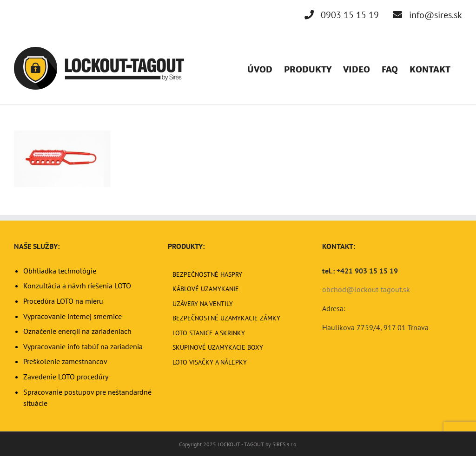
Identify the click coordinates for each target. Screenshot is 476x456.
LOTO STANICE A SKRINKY (209, 333)
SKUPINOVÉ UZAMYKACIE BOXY (218, 347)
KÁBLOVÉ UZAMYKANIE (206, 289)
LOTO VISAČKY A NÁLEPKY (210, 362)
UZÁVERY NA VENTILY (203, 304)
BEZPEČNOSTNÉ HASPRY (207, 274)
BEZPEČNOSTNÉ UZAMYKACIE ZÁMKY (226, 318)
